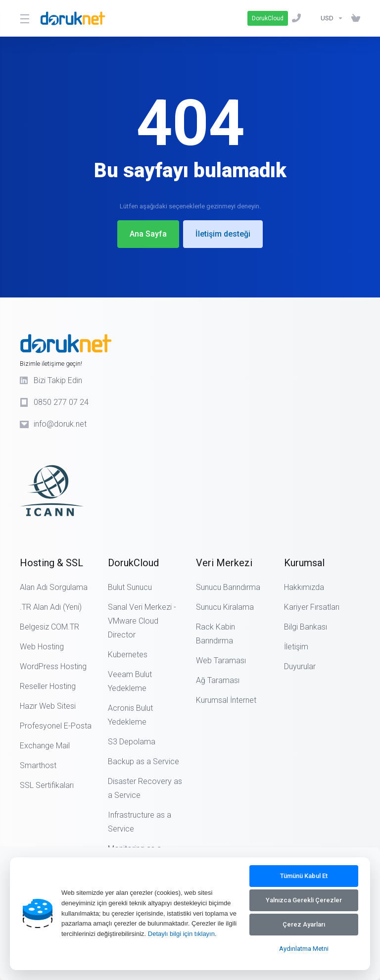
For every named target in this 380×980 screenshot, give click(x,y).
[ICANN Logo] (84, 478)
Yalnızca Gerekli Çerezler (304, 900)
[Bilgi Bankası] (313, 18)
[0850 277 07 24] (298, 18)
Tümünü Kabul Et (304, 876)
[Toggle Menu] (24, 18)
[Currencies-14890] (332, 18)
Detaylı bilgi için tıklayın (181, 934)
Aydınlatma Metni (304, 949)
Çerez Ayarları (304, 924)
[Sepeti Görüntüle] (354, 18)
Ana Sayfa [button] (148, 234)
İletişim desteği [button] (223, 234)
